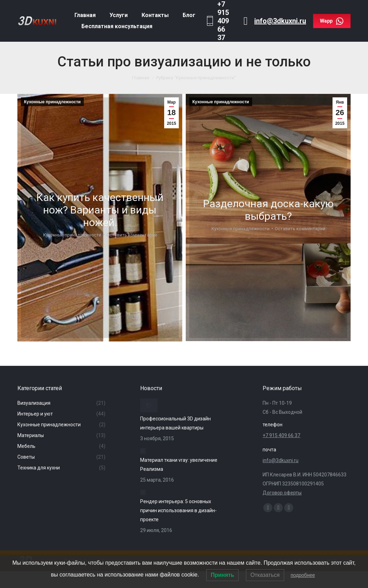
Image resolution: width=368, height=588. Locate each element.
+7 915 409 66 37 (281, 435)
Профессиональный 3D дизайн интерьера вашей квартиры (175, 423)
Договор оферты (282, 493)
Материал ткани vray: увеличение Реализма (179, 465)
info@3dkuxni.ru (280, 21)
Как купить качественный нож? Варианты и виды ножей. (100, 210)
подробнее (303, 575)
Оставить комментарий (132, 235)
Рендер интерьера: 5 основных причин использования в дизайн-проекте (178, 510)
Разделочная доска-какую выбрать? (268, 210)
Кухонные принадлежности (52, 102)
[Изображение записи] (149, 405)
